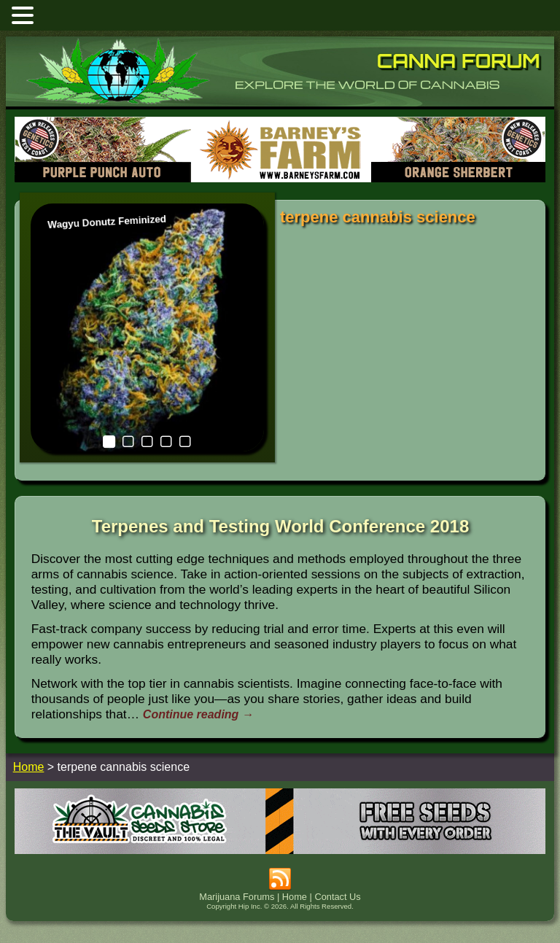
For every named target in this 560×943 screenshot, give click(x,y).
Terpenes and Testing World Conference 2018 (280, 526)
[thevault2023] (280, 850)
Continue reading (198, 714)
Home (295, 897)
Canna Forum (459, 61)
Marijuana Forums (237, 897)
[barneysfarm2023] (280, 178)
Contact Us (337, 897)
